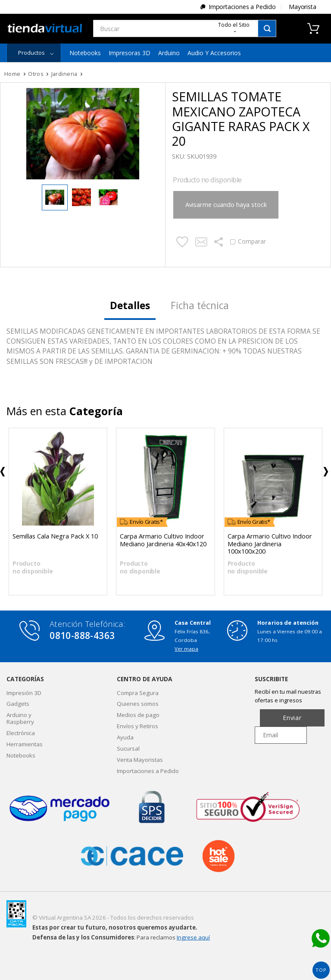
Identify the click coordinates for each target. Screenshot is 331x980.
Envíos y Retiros (137, 726)
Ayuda (125, 737)
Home (12, 74)
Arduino (169, 53)
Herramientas (25, 744)
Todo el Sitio (234, 27)
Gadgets (18, 704)
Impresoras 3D (130, 53)
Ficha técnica (200, 305)
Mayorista (303, 7)
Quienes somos (138, 704)
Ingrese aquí (193, 937)
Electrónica (21, 733)
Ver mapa (186, 649)
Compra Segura (138, 693)
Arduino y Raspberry (20, 718)
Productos (31, 53)
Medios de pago (138, 715)
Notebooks (85, 53)
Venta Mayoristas (140, 760)
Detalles (130, 305)
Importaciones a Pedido (242, 7)
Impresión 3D (24, 693)
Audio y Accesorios (214, 53)
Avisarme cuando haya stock (223, 204)
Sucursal (128, 748)
